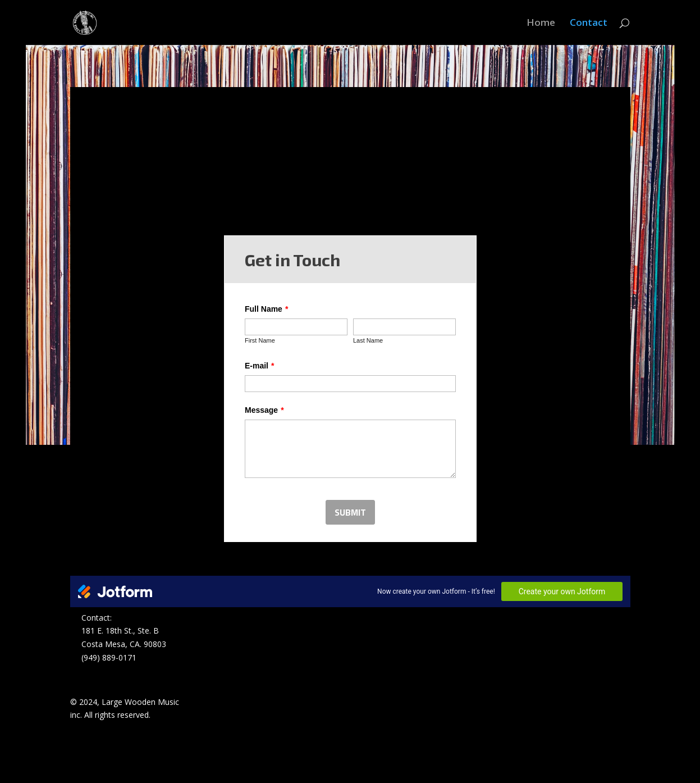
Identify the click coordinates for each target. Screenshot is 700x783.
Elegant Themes (151, 768)
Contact (589, 24)
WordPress (260, 768)
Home (541, 24)
